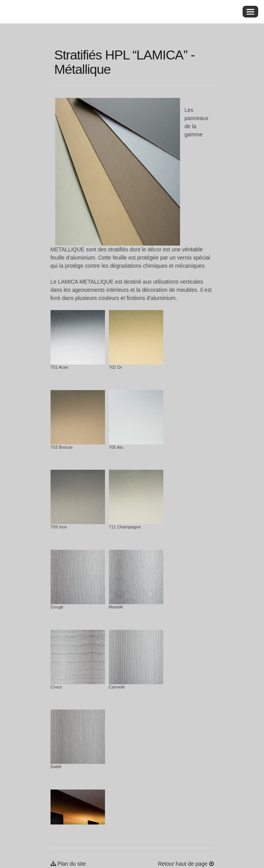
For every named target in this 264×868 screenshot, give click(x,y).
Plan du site (68, 864)
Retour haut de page (186, 864)
